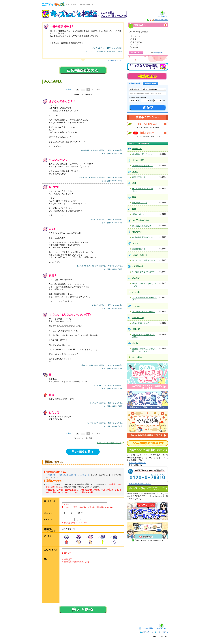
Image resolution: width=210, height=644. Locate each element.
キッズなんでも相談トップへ (109, 443)
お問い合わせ (148, 637)
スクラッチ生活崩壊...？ (142, 166)
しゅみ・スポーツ (140, 255)
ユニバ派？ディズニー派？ (144, 312)
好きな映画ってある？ (142, 323)
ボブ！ (135, 39)
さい (78, 520)
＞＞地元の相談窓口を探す (140, 484)
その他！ (136, 47)
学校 (134, 183)
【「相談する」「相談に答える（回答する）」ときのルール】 (68, 475)
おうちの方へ (162, 637)
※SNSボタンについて (116, 60)
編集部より (137, 149)
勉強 (134, 209)
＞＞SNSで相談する (137, 463)
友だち (135, 172)
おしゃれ (136, 292)
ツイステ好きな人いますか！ (145, 272)
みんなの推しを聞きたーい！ (145, 260)
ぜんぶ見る (137, 357)
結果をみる (158, 53)
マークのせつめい (161, 20)
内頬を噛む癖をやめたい (143, 237)
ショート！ (137, 36)
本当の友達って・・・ (142, 177)
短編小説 (136, 329)
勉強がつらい (138, 214)
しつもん (136, 306)
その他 (135, 343)
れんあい (136, 278)
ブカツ (135, 243)
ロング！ (136, 45)
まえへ (69, 89)
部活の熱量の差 (139, 249)
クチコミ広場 (138, 318)
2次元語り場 (138, 266)
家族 (134, 197)
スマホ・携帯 (138, 160)
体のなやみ (137, 232)
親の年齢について (140, 203)
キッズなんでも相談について (148, 67)
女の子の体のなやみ (141, 220)
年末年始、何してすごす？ (144, 154)
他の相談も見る (83, 452)
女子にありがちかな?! (142, 226)
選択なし (82, 513)
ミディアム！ (138, 42)
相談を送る (147, 76)
